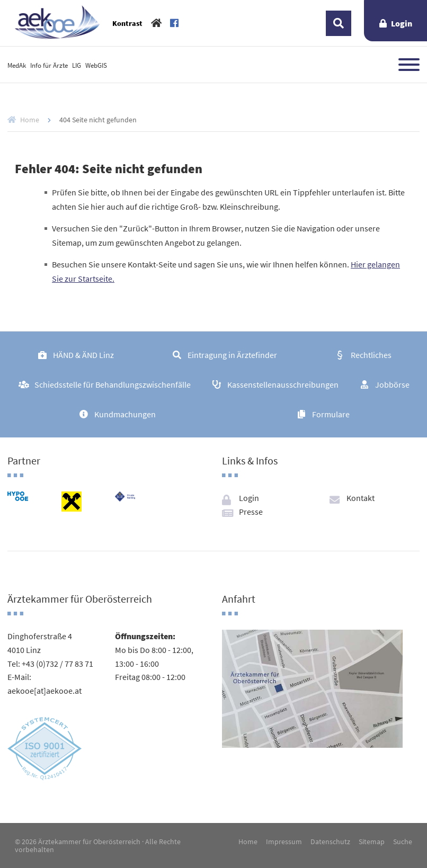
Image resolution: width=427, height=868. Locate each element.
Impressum (284, 842)
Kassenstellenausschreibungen (283, 384)
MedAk (17, 65)
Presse (251, 512)
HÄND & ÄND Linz (83, 355)
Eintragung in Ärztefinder (232, 355)
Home (30, 120)
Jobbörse (392, 384)
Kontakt (361, 498)
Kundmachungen (125, 414)
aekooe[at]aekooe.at (45, 691)
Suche (403, 842)
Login (402, 23)
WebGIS (96, 65)
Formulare (331, 414)
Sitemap (372, 842)
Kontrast (127, 23)
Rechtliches (371, 355)
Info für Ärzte (49, 65)
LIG (77, 65)
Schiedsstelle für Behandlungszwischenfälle (113, 384)
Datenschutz (330, 842)
